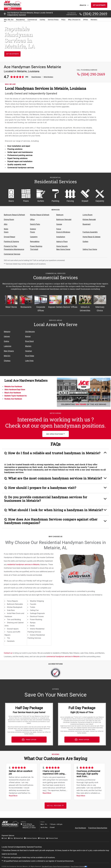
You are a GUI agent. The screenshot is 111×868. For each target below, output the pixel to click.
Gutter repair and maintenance (20, 152)
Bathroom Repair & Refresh (14, 215)
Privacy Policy (52, 866)
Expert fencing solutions (17, 158)
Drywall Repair (9, 237)
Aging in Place (62, 242)
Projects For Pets (10, 246)
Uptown (7, 336)
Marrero (28, 346)
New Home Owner (63, 249)
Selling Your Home (90, 249)
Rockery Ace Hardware (13, 399)
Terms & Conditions (63, 866)
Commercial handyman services (21, 168)
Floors (32, 232)
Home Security (62, 246)
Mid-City (7, 356)
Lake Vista (29, 361)
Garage (59, 224)
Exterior (33, 229)
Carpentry (34, 237)
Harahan (29, 351)
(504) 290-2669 (95, 14)
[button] (55, 454)
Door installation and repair (19, 146)
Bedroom (60, 215)
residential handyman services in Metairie (23, 564)
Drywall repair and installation (20, 161)
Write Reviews (48, 77)
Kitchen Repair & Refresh (40, 215)
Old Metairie (30, 332)
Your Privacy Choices (79, 866)
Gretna (7, 341)
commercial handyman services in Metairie (63, 657)
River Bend (29, 341)
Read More (13, 796)
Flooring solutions (15, 149)
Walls (6, 229)
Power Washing (36, 246)
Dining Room (9, 220)
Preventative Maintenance (14, 249)
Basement (87, 224)
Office (32, 220)
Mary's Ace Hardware (13, 393)
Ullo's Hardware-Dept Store (15, 390)
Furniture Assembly (90, 232)
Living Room (88, 215)
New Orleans (9, 351)
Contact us (8, 653)
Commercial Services (12, 254)
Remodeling (35, 242)
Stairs (6, 232)
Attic (6, 224)
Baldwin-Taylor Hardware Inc (16, 396)
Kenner (28, 336)
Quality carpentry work (17, 165)
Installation (61, 237)
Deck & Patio (35, 224)
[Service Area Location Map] (77, 350)
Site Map (45, 866)
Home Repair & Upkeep (92, 237)
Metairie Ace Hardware (13, 387)
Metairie (7, 332)
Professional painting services (20, 155)
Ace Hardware (81, 828)
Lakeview (8, 346)
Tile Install (34, 249)
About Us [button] (84, 5)
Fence (59, 229)
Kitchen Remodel (89, 220)
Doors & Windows (63, 232)
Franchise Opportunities (98, 828)
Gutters (85, 242)
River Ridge (30, 356)
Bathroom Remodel (64, 220)
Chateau (7, 361)
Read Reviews (36, 77)
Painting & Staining (11, 242)
